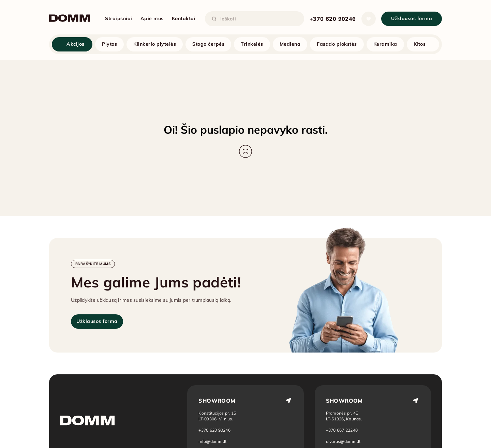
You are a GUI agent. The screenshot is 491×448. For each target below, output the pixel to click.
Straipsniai (119, 18)
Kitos (420, 44)
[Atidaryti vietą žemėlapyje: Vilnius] (217, 416)
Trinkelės (252, 44)
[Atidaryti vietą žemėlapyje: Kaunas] (344, 416)
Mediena (290, 44)
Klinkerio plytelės (155, 44)
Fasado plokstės (337, 44)
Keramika (385, 44)
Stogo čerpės (208, 44)
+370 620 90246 (333, 19)
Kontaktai (184, 18)
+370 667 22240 (342, 430)
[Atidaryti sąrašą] (369, 19)
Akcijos (76, 44)
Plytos (109, 44)
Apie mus (152, 18)
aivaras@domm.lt (343, 441)
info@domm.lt (212, 441)
